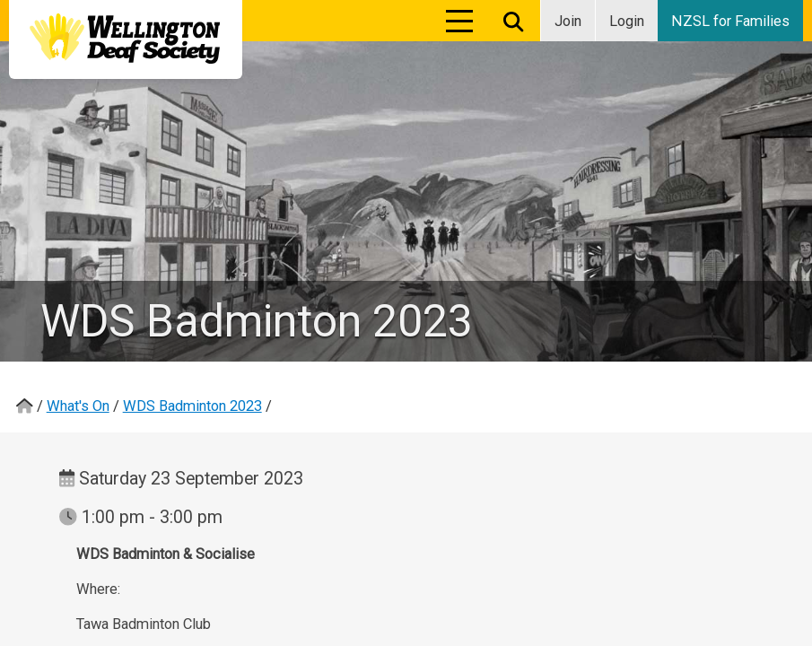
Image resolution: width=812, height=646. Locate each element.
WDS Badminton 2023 (192, 406)
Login (627, 21)
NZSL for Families (730, 21)
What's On (78, 406)
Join (568, 21)
